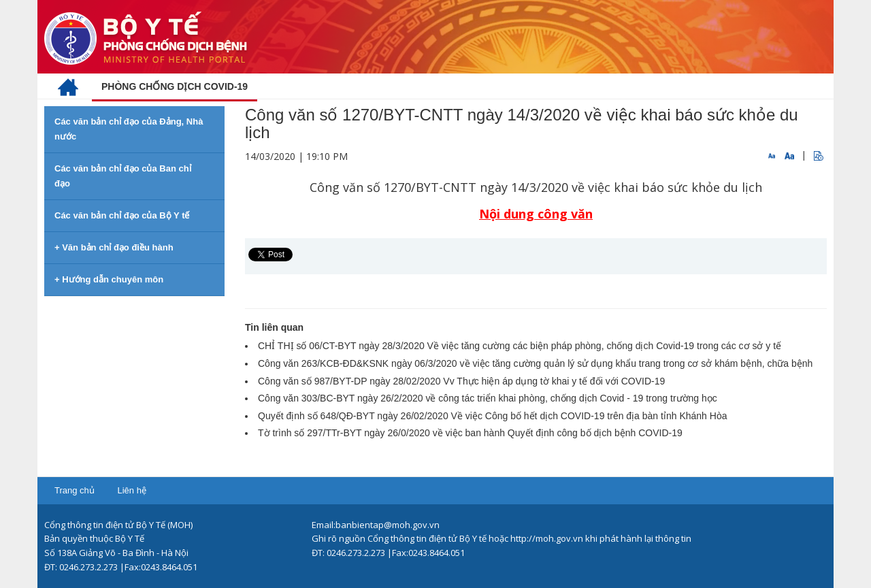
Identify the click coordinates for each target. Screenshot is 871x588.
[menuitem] (68, 86)
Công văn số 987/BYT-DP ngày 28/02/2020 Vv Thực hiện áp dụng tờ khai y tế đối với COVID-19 (461, 381)
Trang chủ (75, 490)
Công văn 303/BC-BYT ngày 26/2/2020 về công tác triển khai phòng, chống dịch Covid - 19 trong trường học (488, 398)
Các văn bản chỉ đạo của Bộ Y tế (122, 215)
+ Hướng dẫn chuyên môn (109, 279)
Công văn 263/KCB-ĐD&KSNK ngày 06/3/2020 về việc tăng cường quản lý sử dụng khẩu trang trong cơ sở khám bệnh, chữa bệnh (535, 363)
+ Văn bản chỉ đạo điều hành (114, 247)
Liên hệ (131, 490)
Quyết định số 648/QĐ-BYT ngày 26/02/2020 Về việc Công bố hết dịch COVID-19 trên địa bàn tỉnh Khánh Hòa (492, 416)
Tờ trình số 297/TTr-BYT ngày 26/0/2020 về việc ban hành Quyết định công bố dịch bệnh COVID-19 (470, 433)
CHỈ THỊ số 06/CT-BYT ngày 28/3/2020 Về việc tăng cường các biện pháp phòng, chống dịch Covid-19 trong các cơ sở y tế (520, 346)
